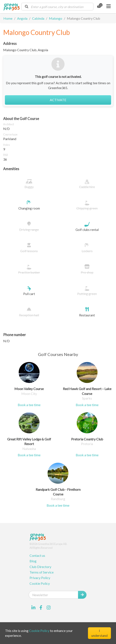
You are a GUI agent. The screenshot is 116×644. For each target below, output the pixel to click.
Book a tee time (29, 405)
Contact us (37, 555)
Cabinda (38, 18)
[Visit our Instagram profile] (49, 608)
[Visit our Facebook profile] (41, 608)
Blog (33, 561)
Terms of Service (42, 572)
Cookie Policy (40, 583)
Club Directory (40, 567)
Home (8, 18)
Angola (22, 18)
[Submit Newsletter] (82, 595)
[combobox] (57, 7)
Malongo (56, 18)
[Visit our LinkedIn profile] (33, 608)
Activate (58, 100)
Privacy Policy (40, 578)
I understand (99, 633)
